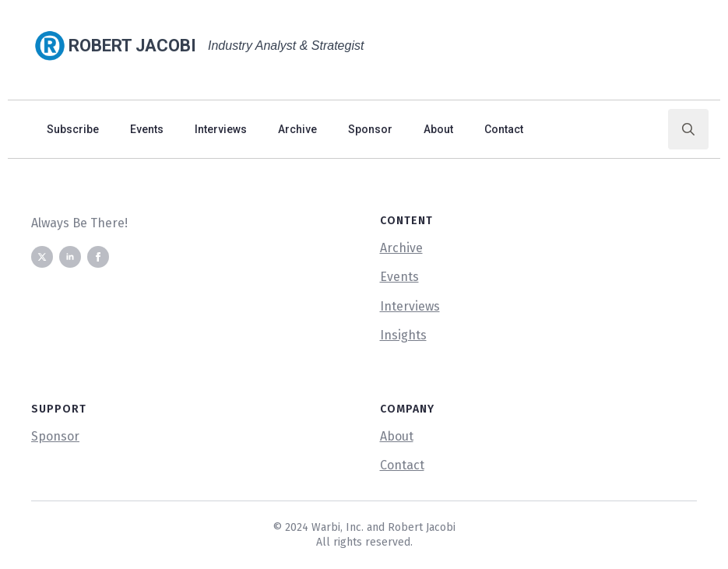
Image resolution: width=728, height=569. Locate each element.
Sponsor (370, 129)
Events (147, 129)
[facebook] (98, 257)
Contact (504, 129)
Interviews (221, 129)
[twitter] (42, 257)
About (438, 129)
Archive (297, 129)
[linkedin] (70, 257)
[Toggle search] (688, 129)
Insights (403, 335)
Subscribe (73, 129)
